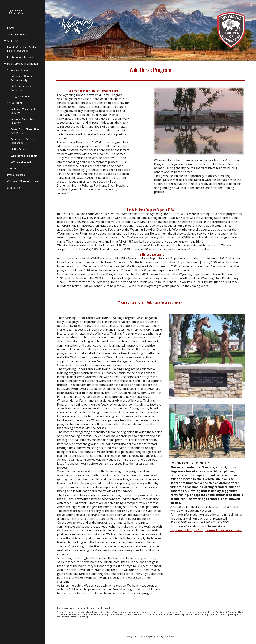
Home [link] (11, 28)
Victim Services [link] (20, 149)
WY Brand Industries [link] (23, 162)
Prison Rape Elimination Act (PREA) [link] (25, 131)
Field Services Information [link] (22, 63)
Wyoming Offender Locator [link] (24, 181)
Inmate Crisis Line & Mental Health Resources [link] (23, 49)
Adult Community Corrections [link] (21, 88)
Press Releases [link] (16, 175)
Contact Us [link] (14, 188)
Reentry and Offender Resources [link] (24, 141)
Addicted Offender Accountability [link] (22, 78)
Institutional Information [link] (22, 57)
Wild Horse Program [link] (24, 156)
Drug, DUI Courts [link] (21, 96)
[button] (252, 5)
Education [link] (17, 103)
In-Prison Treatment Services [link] (23, 111)
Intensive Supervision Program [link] (23, 121)
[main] (150, 70)
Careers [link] (12, 168)
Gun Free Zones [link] (17, 34)
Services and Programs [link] (21, 70)
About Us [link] (13, 41)
